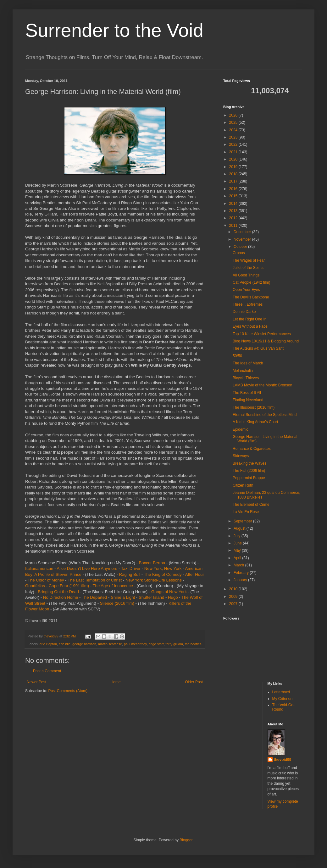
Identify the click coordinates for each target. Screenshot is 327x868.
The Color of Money (46, 580)
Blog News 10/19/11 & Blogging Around (266, 341)
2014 (234, 204)
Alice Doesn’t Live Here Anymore (87, 568)
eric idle (65, 644)
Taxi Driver (131, 568)
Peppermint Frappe (249, 478)
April (238, 558)
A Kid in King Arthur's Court (255, 422)
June (238, 543)
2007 (234, 604)
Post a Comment (47, 671)
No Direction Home (61, 597)
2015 (234, 196)
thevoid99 (283, 760)
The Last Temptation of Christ (95, 580)
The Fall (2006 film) (249, 471)
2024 (234, 130)
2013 (234, 211)
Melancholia (243, 371)
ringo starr (156, 644)
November (243, 239)
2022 (234, 145)
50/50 (237, 356)
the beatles (193, 644)
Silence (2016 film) (117, 603)
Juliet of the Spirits (248, 268)
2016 (234, 189)
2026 (234, 115)
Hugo (173, 597)
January (241, 580)
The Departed (94, 597)
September (243, 521)
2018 (234, 174)
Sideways (241, 456)
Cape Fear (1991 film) (69, 586)
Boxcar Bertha (152, 563)
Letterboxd (281, 692)
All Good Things (246, 275)
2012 (234, 218)
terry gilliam (174, 644)
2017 (234, 181)
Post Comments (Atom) (68, 691)
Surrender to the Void (114, 30)
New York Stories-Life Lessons (154, 580)
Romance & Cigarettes (252, 449)
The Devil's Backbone (251, 297)
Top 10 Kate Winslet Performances (262, 334)
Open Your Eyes (246, 290)
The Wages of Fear (249, 260)
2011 (234, 226)
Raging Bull (130, 574)
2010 (234, 589)
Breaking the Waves (249, 463)
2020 (234, 159)
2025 (234, 123)
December (243, 232)
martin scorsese (110, 644)
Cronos (239, 253)
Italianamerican (39, 568)
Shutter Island (151, 597)
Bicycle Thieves (246, 378)
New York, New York (163, 568)
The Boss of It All (247, 393)
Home (116, 682)
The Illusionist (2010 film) (254, 407)
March (239, 565)
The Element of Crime (251, 505)
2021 (234, 152)
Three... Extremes (248, 304)
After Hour (195, 574)
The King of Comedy (163, 574)
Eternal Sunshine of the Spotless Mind (265, 415)
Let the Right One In (249, 319)
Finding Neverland (248, 400)
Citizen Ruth (243, 485)
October (241, 247)
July (238, 536)
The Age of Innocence (113, 586)
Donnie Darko (244, 312)
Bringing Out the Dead (58, 592)
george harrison (84, 644)
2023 (234, 137)
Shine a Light (123, 597)
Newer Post (36, 682)
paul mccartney (135, 644)
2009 (234, 597)
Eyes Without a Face (250, 326)
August (240, 528)
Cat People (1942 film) (251, 282)
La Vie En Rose (246, 512)
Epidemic (240, 429)
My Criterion (283, 699)
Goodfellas (35, 586)
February (242, 573)
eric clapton (48, 644)
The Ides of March (248, 363)
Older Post (194, 682)
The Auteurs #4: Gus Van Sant (258, 348)
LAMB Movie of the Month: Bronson (262, 385)
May (238, 550)
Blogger (186, 840)
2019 (234, 167)
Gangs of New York (169, 592)
